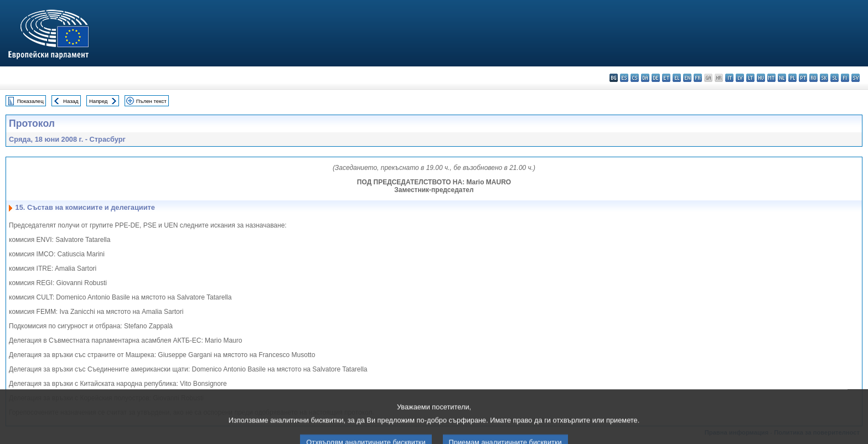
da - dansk (645, 78)
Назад (71, 101)
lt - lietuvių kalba (750, 78)
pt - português (803, 78)
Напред (99, 101)
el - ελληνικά (677, 78)
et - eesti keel (666, 78)
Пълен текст (151, 101)
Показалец (30, 101)
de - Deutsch (656, 78)
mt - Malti (771, 78)
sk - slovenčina (824, 78)
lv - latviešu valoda (740, 78)
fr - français (698, 78)
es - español (624, 78)
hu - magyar (761, 78)
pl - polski (792, 78)
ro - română (813, 78)
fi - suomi (845, 78)
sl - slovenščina (835, 78)
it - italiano (729, 78)
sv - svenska (856, 78)
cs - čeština (635, 78)
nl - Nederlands (782, 78)
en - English (687, 78)
